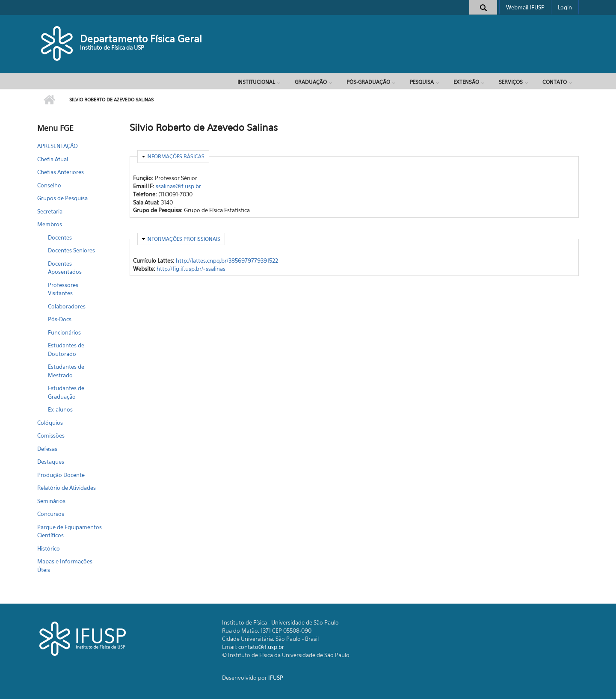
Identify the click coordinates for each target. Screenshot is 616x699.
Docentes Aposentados (65, 268)
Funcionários (64, 332)
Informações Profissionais (183, 239)
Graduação (311, 82)
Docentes (60, 237)
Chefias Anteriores (61, 172)
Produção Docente (61, 475)
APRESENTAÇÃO (58, 146)
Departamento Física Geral (141, 39)
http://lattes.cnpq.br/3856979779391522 (227, 261)
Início (49, 100)
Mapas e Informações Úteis (65, 566)
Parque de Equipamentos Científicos (70, 531)
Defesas (47, 449)
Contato (555, 82)
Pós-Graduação (368, 82)
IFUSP (276, 678)
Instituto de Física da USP (112, 47)
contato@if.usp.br (261, 647)
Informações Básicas (175, 156)
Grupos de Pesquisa (62, 198)
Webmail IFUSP (525, 7)
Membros (50, 224)
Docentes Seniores (71, 250)
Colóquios (50, 423)
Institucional (256, 82)
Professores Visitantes (63, 289)
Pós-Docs (60, 319)
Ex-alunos (60, 409)
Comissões (51, 435)
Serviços (511, 82)
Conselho (49, 185)
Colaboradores (67, 306)
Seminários (51, 501)
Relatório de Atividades (67, 488)
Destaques (51, 462)
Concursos (51, 514)
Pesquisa (422, 82)
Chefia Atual (53, 159)
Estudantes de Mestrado (66, 371)
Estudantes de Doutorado (66, 349)
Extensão (466, 82)
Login (565, 7)
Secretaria (50, 211)
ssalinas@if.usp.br (178, 186)
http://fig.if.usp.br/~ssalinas (191, 269)
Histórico (49, 548)
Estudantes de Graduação (66, 392)
